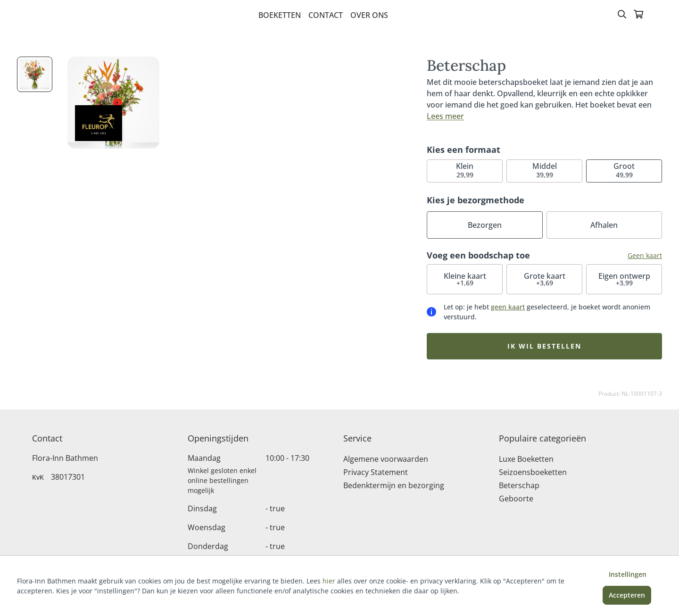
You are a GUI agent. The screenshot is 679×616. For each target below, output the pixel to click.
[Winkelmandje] (638, 15)
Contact (326, 15)
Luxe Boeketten (526, 459)
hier (329, 581)
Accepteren (627, 595)
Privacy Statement (376, 472)
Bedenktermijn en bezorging (394, 485)
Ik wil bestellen (544, 346)
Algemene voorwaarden (386, 459)
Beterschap (519, 485)
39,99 (545, 170)
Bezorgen (485, 225)
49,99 (624, 170)
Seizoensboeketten (533, 472)
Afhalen (604, 225)
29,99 (465, 170)
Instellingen (628, 574)
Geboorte (516, 499)
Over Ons (369, 15)
